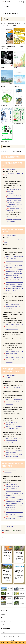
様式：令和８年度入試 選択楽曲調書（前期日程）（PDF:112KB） (14, 192)
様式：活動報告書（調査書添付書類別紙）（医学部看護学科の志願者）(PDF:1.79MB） (14, 402)
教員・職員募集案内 (6, 628)
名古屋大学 (4, 632)
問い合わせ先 (4, 618)
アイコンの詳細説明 (8, 527)
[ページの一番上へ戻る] (13, 640)
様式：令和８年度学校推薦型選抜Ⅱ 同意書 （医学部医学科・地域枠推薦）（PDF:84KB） (14, 307)
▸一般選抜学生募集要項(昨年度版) (12, 164)
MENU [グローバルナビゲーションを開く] (24, 2)
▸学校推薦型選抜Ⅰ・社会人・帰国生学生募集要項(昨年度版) (13, 370)
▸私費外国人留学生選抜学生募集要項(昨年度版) (13, 465)
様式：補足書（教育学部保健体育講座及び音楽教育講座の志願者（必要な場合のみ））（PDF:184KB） (14, 288)
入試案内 (4, 538)
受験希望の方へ (2, 643)
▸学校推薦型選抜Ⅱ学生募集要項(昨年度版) (13, 231)
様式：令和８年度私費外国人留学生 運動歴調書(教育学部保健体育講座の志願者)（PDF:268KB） (14, 495)
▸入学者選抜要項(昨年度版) (11, 157)
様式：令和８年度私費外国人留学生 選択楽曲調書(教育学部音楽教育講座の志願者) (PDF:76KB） (14, 506)
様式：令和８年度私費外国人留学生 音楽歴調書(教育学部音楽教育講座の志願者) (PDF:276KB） (14, 512)
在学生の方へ (7, 643)
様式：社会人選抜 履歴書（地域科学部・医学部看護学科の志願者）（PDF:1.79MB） (14, 441)
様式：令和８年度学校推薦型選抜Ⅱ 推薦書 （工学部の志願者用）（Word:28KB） (14, 354)
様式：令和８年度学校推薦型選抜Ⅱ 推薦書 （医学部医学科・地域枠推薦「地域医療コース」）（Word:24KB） (14, 327)
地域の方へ (20, 643)
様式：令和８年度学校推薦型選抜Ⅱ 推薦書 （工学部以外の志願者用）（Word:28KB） (14, 360)
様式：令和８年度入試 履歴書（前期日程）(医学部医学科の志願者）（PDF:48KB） (14, 219)
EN (20, 1)
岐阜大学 (6, 1)
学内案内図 (4, 614)
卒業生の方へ (16, 643)
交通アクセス (4, 611)
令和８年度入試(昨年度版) (10, 169)
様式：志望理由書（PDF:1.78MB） (13, 388)
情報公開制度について (6, 621)
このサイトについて (6, 625)
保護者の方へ (12, 643)
